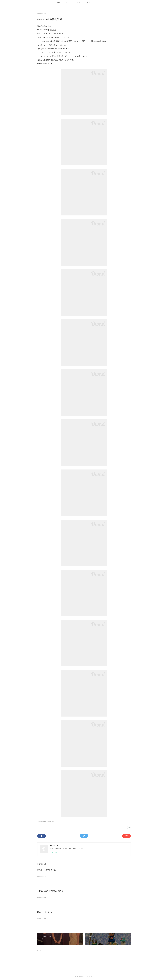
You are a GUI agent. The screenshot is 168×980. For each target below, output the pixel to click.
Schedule (69, 3)
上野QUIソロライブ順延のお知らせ (50, 891)
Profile (89, 3)
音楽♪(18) (40, 821)
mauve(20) (46, 821)
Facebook (108, 3)
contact (98, 3)
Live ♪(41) (52, 821)
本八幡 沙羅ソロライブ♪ (47, 870)
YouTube (79, 3)
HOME (59, 3)
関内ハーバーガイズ (45, 912)
